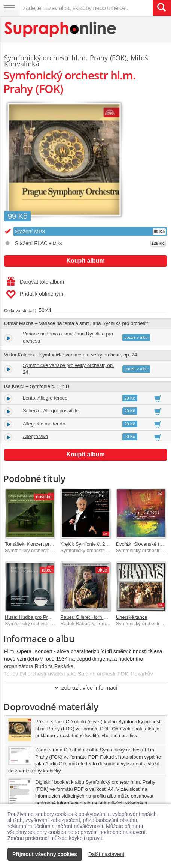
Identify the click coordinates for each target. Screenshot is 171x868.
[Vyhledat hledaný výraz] (162, 8)
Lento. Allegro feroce (45, 398)
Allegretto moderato (44, 424)
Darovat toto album (35, 282)
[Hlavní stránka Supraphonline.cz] (61, 29)
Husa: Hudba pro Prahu (30, 617)
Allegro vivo (35, 436)
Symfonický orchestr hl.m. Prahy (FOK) (65, 58)
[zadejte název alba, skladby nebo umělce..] (86, 8)
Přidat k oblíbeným (35, 295)
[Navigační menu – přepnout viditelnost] (9, 8)
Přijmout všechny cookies (45, 854)
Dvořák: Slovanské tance (143, 544)
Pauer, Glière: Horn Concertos (93, 617)
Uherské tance (132, 617)
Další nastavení (106, 854)
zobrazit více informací (85, 688)
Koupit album (85, 261)
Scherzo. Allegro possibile (51, 411)
